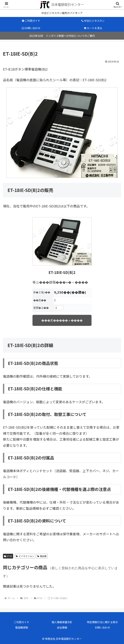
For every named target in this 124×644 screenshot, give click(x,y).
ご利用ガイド (22, 622)
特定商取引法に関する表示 (102, 622)
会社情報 (62, 627)
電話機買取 (22, 627)
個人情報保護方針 (62, 622)
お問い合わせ (102, 627)
